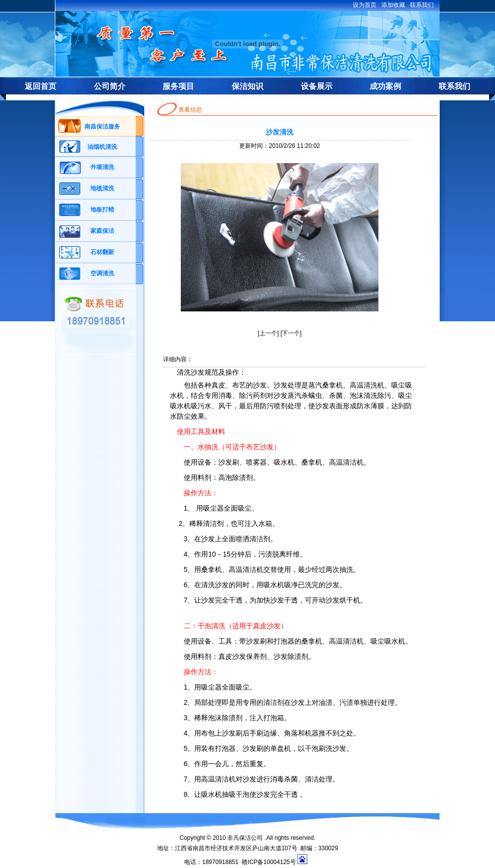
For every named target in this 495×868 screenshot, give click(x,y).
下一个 (291, 333)
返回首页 (41, 86)
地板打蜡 (102, 210)
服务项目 (178, 86)
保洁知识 (247, 86)
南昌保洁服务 (102, 127)
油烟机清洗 (102, 147)
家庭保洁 (102, 231)
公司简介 (110, 86)
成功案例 (385, 86)
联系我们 (454, 86)
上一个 (268, 333)
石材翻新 (102, 252)
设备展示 (317, 86)
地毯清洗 (102, 188)
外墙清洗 (102, 167)
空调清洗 (102, 273)
